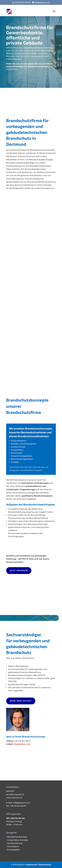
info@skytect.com (22, 744)
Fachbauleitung (15, 843)
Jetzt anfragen (19, 570)
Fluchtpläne (13, 846)
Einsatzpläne (13, 850)
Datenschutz (45, 865)
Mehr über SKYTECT (21, 701)
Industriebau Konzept (18, 840)
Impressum (32, 865)
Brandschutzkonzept (17, 837)
